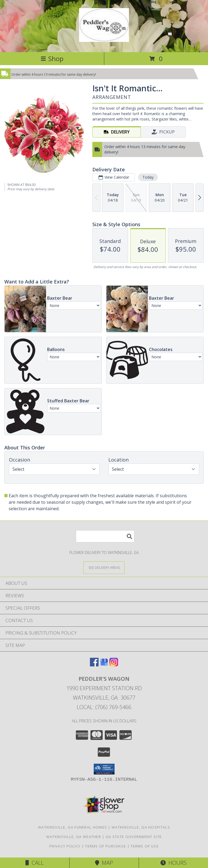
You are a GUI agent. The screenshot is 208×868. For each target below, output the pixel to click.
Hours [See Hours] (173, 863)
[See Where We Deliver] (104, 567)
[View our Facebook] (94, 665)
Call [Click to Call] (35, 863)
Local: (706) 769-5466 (104, 707)
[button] (104, 769)
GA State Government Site (134, 837)
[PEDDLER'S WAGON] (104, 39)
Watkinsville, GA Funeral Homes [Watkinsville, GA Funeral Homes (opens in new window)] (72, 827)
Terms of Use (145, 846)
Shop (52, 59)
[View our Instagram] (114, 665)
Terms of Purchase (105, 846)
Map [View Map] (104, 863)
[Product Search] (105, 536)
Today (148, 177)
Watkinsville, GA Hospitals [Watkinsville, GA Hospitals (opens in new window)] (141, 827)
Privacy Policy (65, 846)
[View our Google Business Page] (104, 665)
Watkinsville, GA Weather (74, 837)
